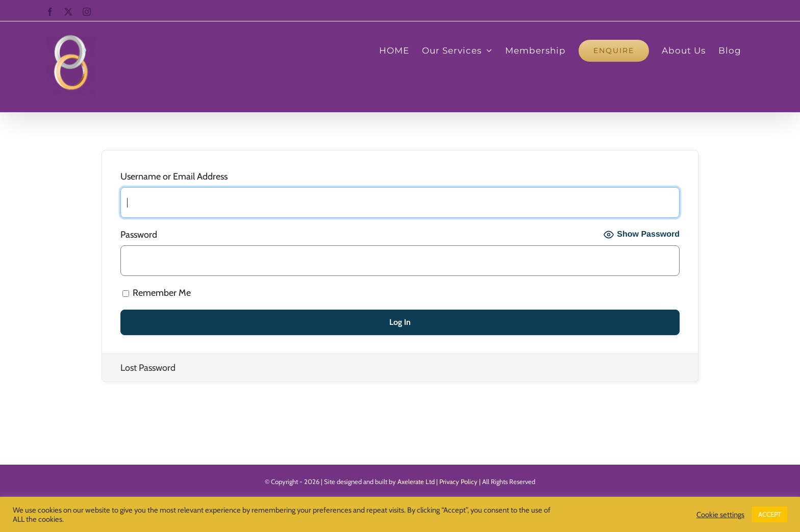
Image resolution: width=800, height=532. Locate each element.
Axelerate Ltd (416, 482)
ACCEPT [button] (770, 514)
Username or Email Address (174, 176)
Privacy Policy (458, 482)
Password (139, 235)
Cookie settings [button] (720, 515)
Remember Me (157, 293)
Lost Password (148, 368)
